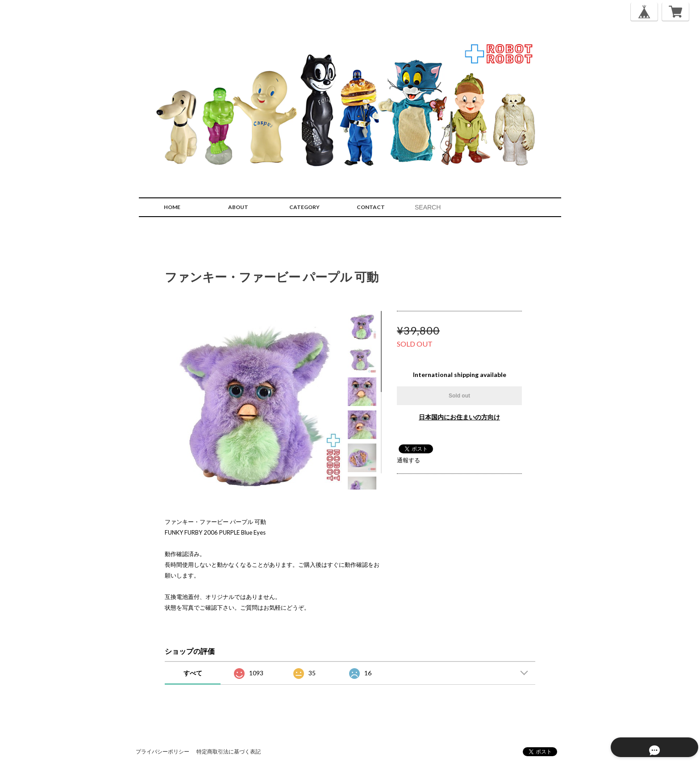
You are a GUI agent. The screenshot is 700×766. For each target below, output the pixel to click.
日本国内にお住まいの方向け (459, 417)
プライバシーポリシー (162, 751)
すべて (193, 673)
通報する (408, 460)
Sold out (459, 396)
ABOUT (238, 207)
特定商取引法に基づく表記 (229, 751)
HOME (172, 207)
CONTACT (371, 207)
